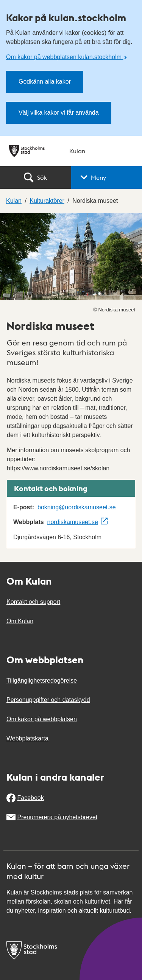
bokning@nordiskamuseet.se (77, 507)
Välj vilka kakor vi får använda (59, 113)
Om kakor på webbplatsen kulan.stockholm (65, 57)
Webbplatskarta (27, 738)
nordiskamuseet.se (73, 522)
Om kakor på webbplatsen (42, 719)
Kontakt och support (33, 602)
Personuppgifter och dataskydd (48, 700)
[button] (107, 177)
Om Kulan (20, 621)
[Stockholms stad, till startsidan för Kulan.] (71, 151)
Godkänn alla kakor (45, 82)
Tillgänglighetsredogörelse (42, 681)
